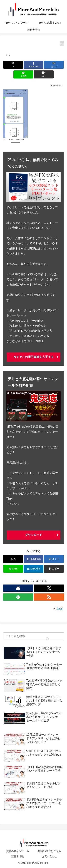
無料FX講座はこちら (49, 851)
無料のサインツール (18, 851)
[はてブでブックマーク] (54, 65)
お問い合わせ (49, 856)
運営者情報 (18, 856)
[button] (44, 74)
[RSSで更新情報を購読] (49, 597)
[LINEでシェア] (23, 74)
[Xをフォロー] (49, 588)
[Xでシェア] (13, 65)
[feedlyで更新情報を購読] (18, 597)
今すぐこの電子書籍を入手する (34, 357)
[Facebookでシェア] (33, 65)
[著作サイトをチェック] (18, 588)
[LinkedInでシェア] (33, 569)
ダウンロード (34, 535)
